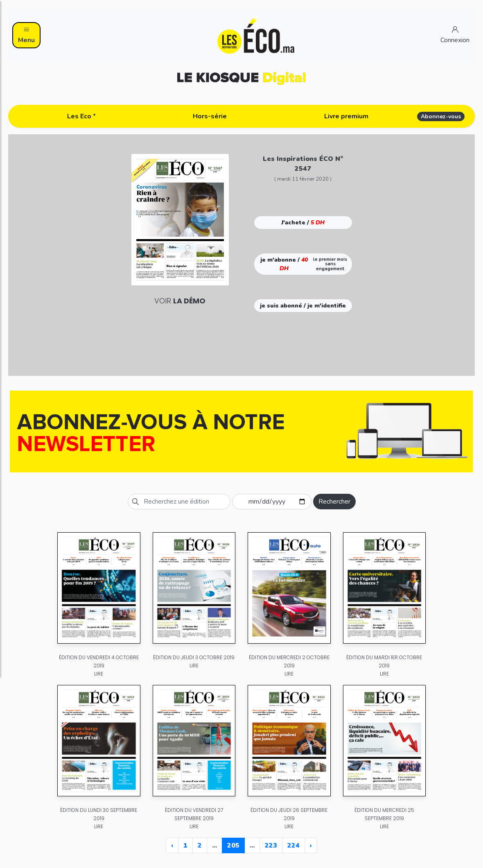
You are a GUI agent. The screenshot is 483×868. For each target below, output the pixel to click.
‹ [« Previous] (172, 845)
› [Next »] (311, 845)
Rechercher (334, 502)
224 (293, 845)
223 (271, 845)
